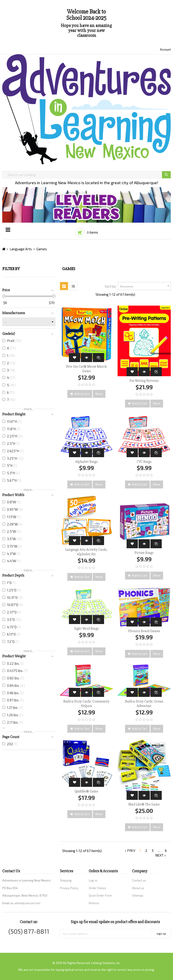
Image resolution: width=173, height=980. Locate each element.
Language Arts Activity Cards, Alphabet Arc (86, 552)
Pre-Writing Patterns (144, 381)
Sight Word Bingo (86, 629)
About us (138, 888)
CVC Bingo (144, 462)
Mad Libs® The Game (144, 804)
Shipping (66, 880)
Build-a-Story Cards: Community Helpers (86, 704)
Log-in (93, 880)
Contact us (139, 880)
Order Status (97, 888)
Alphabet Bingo (86, 462)
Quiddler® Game (86, 791)
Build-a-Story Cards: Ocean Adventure (144, 704)
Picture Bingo (144, 553)
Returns (94, 903)
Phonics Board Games (144, 631)
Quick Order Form (100, 895)
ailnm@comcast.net (27, 903)
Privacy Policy (69, 888)
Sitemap (138, 895)
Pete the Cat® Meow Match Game (86, 369)
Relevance (145, 286)
